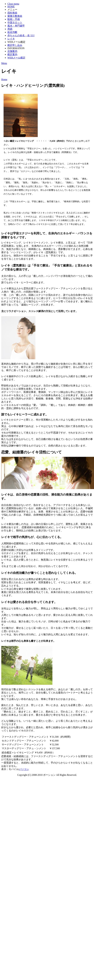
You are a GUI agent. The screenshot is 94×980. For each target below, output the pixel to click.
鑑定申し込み (15, 45)
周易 (10, 29)
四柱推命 (12, 13)
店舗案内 (12, 51)
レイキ (11, 39)
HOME (11, 7)
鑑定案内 (12, 54)
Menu (4, 63)
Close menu (13, 4)
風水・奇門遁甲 (16, 26)
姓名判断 (12, 32)
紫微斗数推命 (15, 16)
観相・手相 (14, 19)
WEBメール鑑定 (16, 58)
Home (4, 79)
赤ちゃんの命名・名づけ (21, 35)
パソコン (24, 769)
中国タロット (15, 22)
